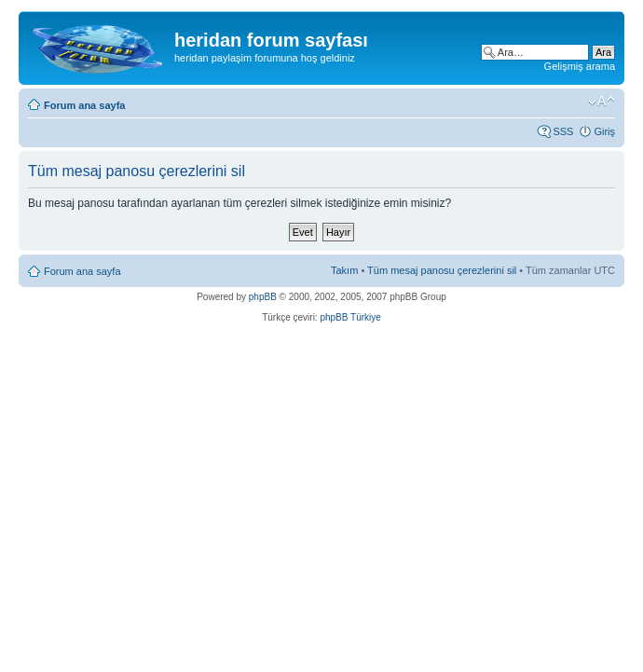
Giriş (604, 131)
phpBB (263, 297)
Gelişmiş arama (580, 66)
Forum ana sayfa (84, 105)
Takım (344, 270)
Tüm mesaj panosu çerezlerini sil (442, 270)
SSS (563, 131)
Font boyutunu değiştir (602, 102)
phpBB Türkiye (350, 317)
